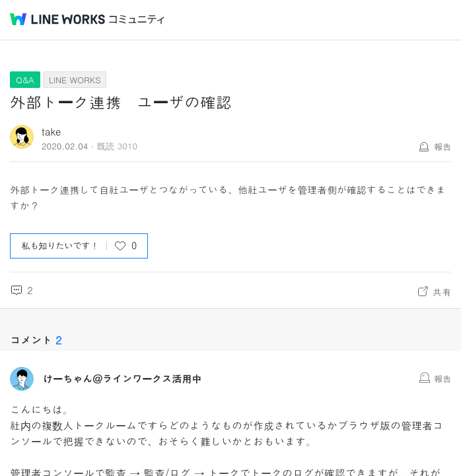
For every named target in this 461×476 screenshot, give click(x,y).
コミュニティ (137, 20)
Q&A (25, 80)
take (51, 131)
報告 (443, 146)
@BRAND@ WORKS (57, 19)
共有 (442, 292)
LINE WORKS (75, 80)
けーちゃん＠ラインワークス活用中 (122, 379)
